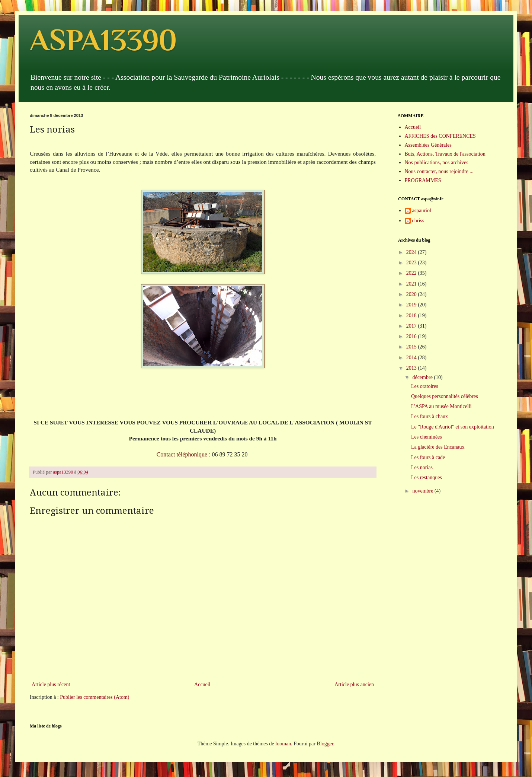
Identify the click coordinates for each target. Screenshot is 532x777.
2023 (412, 263)
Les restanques (427, 477)
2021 (412, 284)
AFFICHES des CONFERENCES (440, 136)
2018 (412, 316)
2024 (412, 252)
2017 (412, 326)
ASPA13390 (103, 40)
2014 (412, 358)
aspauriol (422, 211)
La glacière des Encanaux (438, 447)
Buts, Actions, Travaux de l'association (445, 154)
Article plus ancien (354, 684)
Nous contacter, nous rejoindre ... (439, 171)
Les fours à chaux (430, 416)
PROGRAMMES (423, 180)
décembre (423, 377)
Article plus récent (51, 684)
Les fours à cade (428, 457)
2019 (412, 305)
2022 (412, 273)
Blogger (325, 744)
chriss (418, 221)
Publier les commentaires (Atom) (94, 697)
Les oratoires (425, 386)
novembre (423, 491)
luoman (283, 744)
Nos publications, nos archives (437, 163)
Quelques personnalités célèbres (445, 396)
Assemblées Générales (428, 145)
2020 (412, 294)
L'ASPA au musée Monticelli (441, 406)
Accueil (202, 684)
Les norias (422, 467)
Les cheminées (427, 437)
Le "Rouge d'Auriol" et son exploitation (453, 427)
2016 (412, 336)
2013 (412, 368)
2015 (412, 347)
